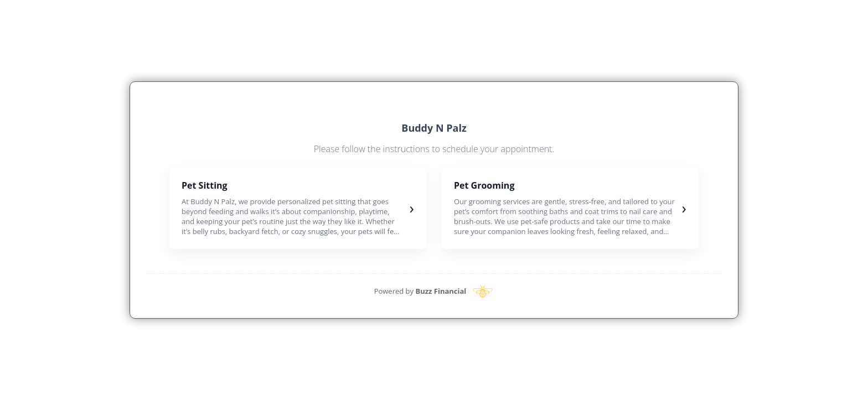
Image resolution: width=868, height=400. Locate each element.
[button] (298, 208)
